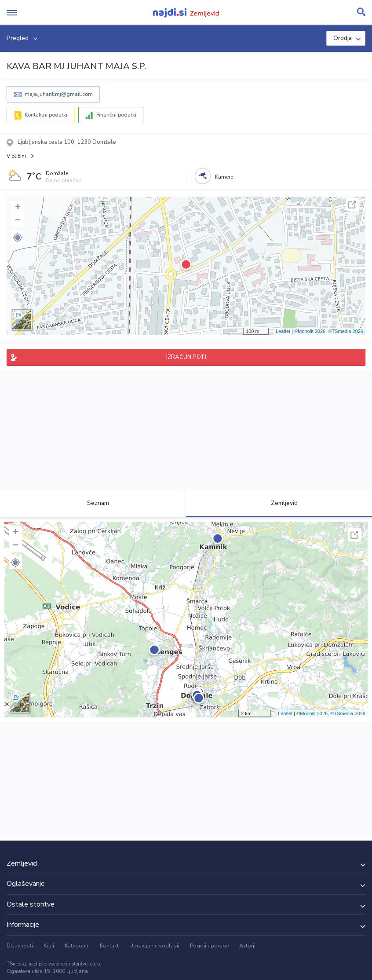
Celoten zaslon (352, 205)
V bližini (16, 156)
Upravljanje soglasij (154, 946)
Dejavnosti (20, 946)
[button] (18, 238)
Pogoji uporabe (209, 946)
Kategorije (77, 946)
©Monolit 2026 (310, 331)
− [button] (18, 221)
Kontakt (109, 946)
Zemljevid (279, 503)
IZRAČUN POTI (186, 357)
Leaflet (283, 331)
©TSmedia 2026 (346, 331)
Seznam (93, 503)
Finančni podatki (116, 115)
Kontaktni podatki (46, 115)
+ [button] (18, 208)
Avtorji (247, 946)
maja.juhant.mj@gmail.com (59, 94)
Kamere (224, 177)
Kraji (49, 946)
